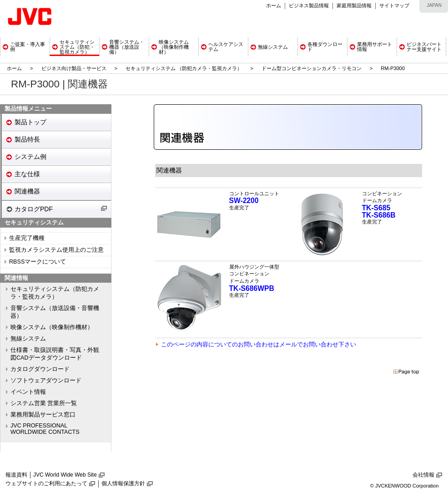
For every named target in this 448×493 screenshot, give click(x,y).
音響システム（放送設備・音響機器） (55, 312)
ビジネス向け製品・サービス (75, 68)
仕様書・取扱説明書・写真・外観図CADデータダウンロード (55, 354)
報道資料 (16, 475)
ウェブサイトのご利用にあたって (46, 483)
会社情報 (423, 475)
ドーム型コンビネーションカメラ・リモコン (312, 68)
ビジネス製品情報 (309, 5)
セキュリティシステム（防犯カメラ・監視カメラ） (55, 293)
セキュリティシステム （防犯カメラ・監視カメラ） (184, 68)
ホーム (274, 5)
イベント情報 (28, 392)
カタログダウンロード (40, 369)
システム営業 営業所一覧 (44, 403)
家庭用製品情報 (354, 5)
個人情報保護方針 (123, 483)
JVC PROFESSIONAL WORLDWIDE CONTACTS (45, 429)
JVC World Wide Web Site (65, 475)
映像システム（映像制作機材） (52, 327)
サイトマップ (394, 5)
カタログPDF (34, 209)
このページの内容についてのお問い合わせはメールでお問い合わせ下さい (259, 344)
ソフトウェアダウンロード (46, 381)
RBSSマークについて (38, 262)
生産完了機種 (27, 238)
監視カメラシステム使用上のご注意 (56, 250)
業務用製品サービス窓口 (43, 415)
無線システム (28, 339)
